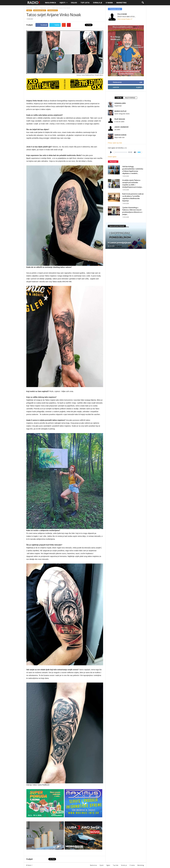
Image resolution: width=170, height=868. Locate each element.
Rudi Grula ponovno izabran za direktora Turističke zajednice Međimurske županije (133, 197)
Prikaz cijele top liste (115, 143)
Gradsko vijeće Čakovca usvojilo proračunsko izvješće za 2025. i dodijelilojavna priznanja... (132, 184)
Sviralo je (98, 3)
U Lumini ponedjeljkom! (119, 243)
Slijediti (139, 87)
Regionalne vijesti (40, 10)
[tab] (119, 98)
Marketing (121, 3)
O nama (109, 3)
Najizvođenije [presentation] (130, 98)
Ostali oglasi (112, 157)
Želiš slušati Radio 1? (125, 19)
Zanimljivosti (53, 10)
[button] (143, 3)
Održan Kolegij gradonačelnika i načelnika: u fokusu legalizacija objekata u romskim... (133, 170)
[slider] (120, 152)
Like (141, 82)
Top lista (85, 3)
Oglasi (74, 3)
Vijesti (64, 3)
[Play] (111, 152)
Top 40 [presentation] (119, 98)
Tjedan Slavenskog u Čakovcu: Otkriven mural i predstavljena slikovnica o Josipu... (132, 211)
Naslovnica (51, 3)
